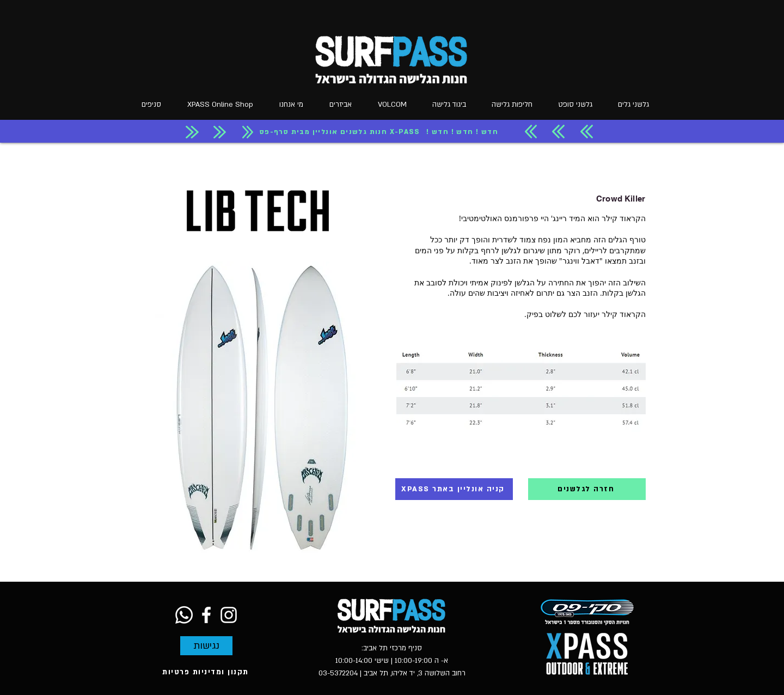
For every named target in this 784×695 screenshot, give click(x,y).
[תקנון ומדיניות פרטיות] (207, 672)
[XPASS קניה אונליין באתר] (454, 489)
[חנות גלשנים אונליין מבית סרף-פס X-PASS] (341, 132)
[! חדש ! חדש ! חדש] (463, 132)
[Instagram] (229, 615)
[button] (288, 105)
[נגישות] (206, 646)
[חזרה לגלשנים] (587, 489)
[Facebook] (206, 615)
